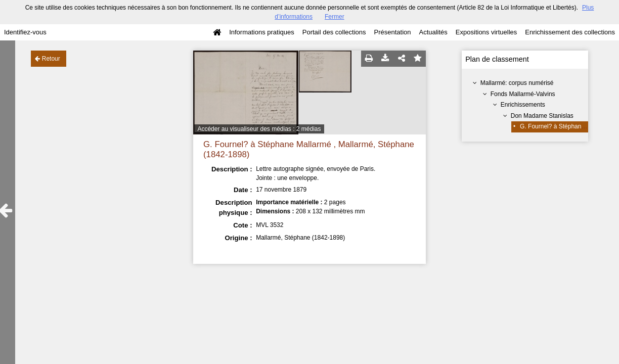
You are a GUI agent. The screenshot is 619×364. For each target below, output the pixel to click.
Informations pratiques (262, 32)
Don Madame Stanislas (542, 116)
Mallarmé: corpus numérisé (517, 83)
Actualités (433, 32)
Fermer (335, 17)
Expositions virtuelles (486, 32)
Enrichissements (523, 105)
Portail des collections (334, 32)
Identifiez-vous (25, 32)
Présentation (392, 32)
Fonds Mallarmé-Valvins (523, 94)
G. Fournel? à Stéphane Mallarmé (566, 126)
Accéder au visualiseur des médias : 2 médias (259, 129)
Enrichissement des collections (570, 32)
